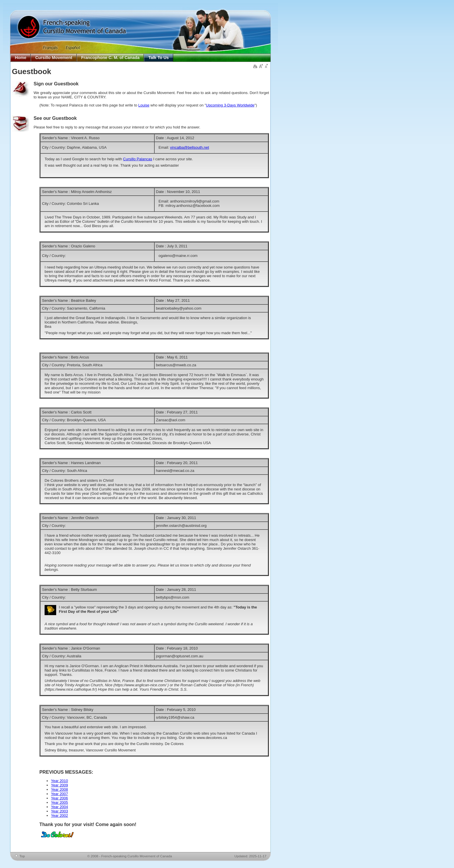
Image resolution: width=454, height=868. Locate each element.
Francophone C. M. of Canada (110, 58)
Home (21, 58)
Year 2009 (60, 785)
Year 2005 (60, 802)
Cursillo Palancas (138, 159)
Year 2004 (60, 807)
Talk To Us (158, 58)
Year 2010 (60, 781)
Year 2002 (60, 815)
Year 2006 (60, 798)
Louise (144, 105)
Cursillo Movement (54, 58)
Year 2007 (60, 794)
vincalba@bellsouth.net (190, 147)
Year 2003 (60, 811)
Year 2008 (60, 789)
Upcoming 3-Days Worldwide (230, 105)
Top (22, 856)
